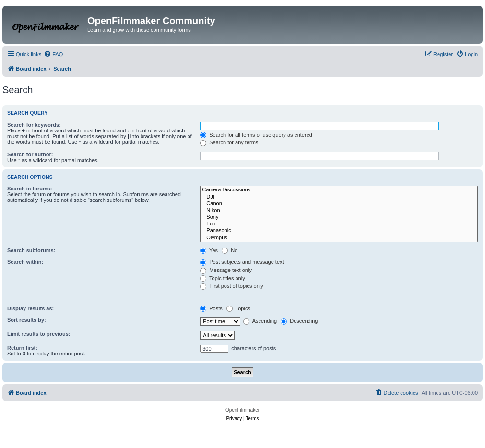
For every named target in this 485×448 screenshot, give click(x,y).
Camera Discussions (339, 190)
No (230, 250)
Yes (209, 250)
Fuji (339, 224)
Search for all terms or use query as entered (256, 135)
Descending (299, 321)
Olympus (339, 238)
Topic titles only (222, 278)
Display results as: (30, 308)
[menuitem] (53, 54)
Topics (238, 308)
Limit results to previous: (39, 334)
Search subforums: (31, 250)
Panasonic (339, 231)
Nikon (339, 211)
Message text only (226, 270)
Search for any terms (229, 142)
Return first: (22, 348)
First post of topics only (232, 286)
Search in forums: (30, 189)
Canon (339, 204)
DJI (339, 197)
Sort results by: (27, 320)
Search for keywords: (34, 125)
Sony (339, 217)
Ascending (260, 321)
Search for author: (30, 154)
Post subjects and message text (242, 262)
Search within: (25, 262)
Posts (211, 308)
